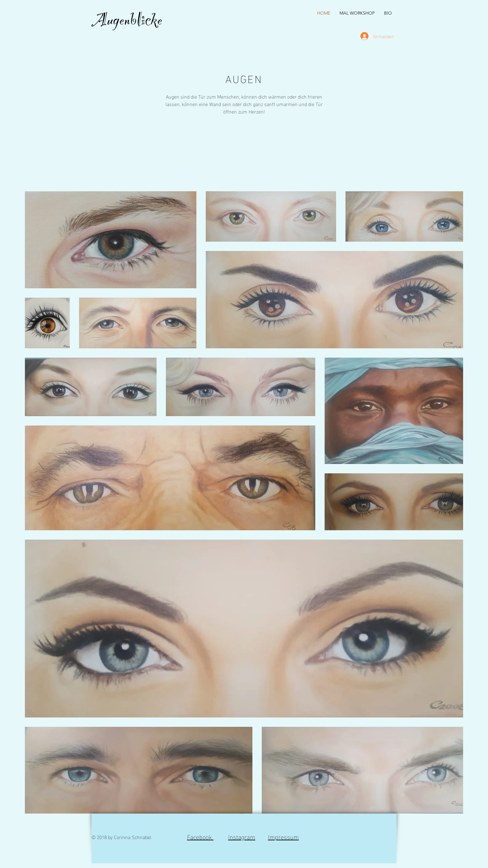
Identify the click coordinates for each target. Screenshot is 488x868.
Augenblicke (127, 24)
